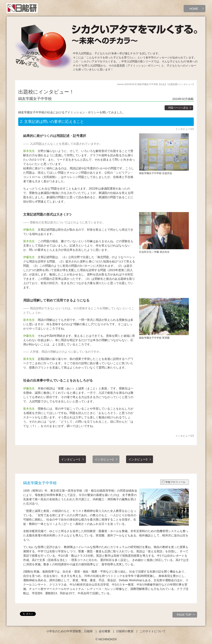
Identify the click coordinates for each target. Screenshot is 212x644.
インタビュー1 (71, 459)
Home (120, 84)
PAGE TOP (186, 615)
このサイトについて (153, 631)
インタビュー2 (104, 459)
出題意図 (173, 84)
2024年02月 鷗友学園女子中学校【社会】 (146, 84)
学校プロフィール (175, 482)
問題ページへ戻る (178, 108)
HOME (194, 9)
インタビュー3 (138, 459)
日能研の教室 (125, 631)
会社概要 (105, 631)
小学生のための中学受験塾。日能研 (70, 631)
